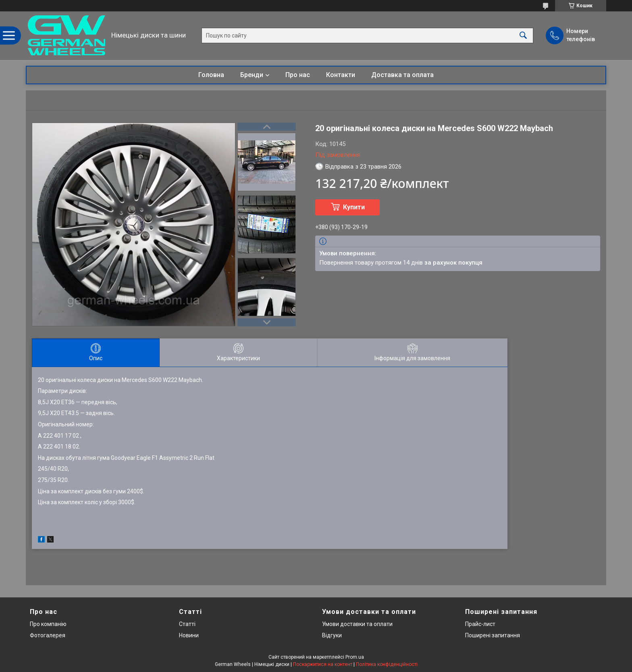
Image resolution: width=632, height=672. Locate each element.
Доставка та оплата (402, 75)
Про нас (298, 75)
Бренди (252, 75)
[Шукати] (523, 35)
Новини (189, 635)
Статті (187, 624)
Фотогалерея (48, 635)
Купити (354, 207)
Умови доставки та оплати (357, 624)
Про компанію (48, 624)
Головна (211, 75)
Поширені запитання (493, 635)
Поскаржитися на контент (323, 664)
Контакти (341, 75)
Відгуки (332, 635)
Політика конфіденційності (387, 664)
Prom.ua (355, 657)
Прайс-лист (480, 624)
